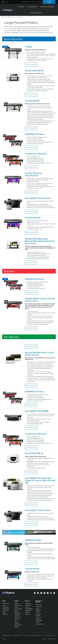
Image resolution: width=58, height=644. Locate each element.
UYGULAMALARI (32, 7)
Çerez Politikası (16, 636)
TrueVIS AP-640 (32, 569)
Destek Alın (39, 605)
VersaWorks (28, 603)
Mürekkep (5, 614)
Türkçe (4, 639)
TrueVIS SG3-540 (33, 218)
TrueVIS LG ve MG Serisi (36, 154)
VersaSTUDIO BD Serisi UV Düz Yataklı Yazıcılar (39, 354)
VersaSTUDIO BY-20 (34, 71)
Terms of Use (26, 636)
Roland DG (3, 17)
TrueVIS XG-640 (32, 101)
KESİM (16, 603)
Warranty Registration (36, 636)
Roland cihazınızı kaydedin (38, 613)
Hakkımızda (25, 2)
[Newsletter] (35, 593)
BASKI (4, 601)
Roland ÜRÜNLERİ (8, 17)
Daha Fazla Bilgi (31, 64)
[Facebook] (38, 593)
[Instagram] (41, 593)
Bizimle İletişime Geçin (49, 636)
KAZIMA (16, 601)
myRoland (39, 2)
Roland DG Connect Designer (28, 612)
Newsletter (34, 2)
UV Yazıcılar (6, 607)
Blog (29, 2)
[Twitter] (48, 593)
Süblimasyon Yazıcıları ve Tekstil (6, 611)
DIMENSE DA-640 (33, 540)
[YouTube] (51, 593)
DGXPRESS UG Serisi (35, 134)
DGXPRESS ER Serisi (34, 279)
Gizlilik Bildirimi (7, 636)
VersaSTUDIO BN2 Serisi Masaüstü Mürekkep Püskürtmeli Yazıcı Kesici (40, 241)
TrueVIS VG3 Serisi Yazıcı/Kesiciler (33, 174)
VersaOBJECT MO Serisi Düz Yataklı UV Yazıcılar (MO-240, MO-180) (40, 480)
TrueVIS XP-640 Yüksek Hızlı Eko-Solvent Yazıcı (40, 300)
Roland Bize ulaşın (49, 2)
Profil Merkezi (39, 624)
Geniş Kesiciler (18, 609)
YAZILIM (27, 601)
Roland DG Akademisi (47, 7)
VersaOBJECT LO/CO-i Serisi (38, 198)
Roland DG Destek (36, 13)
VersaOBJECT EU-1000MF (37, 411)
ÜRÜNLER (21, 7)
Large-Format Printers (18, 17)
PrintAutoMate (29, 609)
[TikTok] (44, 593)
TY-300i (28, 47)
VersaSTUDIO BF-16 (34, 453)
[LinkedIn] (54, 593)
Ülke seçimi (5, 2)
